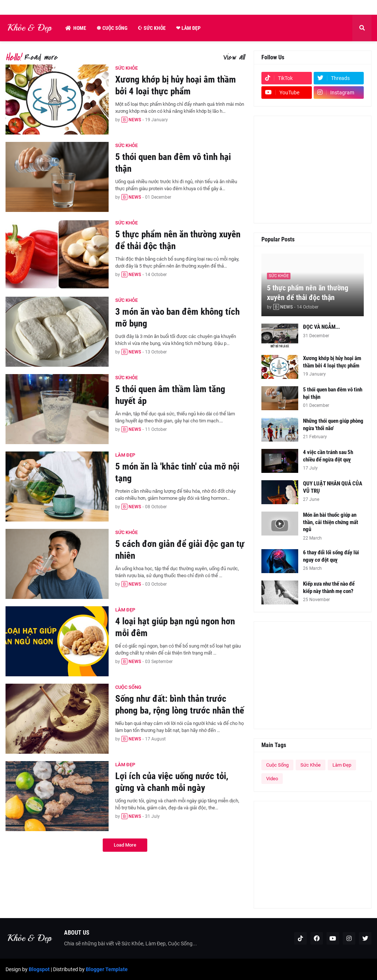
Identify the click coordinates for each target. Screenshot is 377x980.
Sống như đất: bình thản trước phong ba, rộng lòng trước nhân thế (180, 705)
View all (233, 57)
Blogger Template (107, 969)
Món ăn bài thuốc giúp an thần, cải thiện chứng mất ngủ (331, 522)
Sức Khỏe (311, 765)
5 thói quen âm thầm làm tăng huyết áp (170, 395)
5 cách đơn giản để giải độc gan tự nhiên (180, 550)
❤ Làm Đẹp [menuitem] (188, 28)
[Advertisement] (313, 170)
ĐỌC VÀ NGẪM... (321, 327)
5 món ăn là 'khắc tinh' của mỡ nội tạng (177, 472)
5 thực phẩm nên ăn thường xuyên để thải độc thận (178, 240)
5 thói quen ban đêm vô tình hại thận (173, 163)
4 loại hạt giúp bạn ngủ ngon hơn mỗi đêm (175, 627)
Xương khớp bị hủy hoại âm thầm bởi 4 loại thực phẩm (176, 86)
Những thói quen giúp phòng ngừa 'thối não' (333, 425)
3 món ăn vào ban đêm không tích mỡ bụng (177, 318)
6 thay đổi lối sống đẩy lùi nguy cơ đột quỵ (331, 556)
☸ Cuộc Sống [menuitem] (112, 28)
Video (272, 779)
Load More (125, 845)
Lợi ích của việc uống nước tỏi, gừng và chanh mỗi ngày (172, 782)
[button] (362, 28)
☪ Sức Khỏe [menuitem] (152, 28)
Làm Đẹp (342, 765)
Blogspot (39, 969)
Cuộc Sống (277, 765)
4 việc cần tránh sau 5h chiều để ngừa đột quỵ (328, 456)
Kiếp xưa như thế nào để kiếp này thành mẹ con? (329, 587)
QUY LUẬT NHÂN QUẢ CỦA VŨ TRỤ (333, 487)
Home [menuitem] (76, 28)
